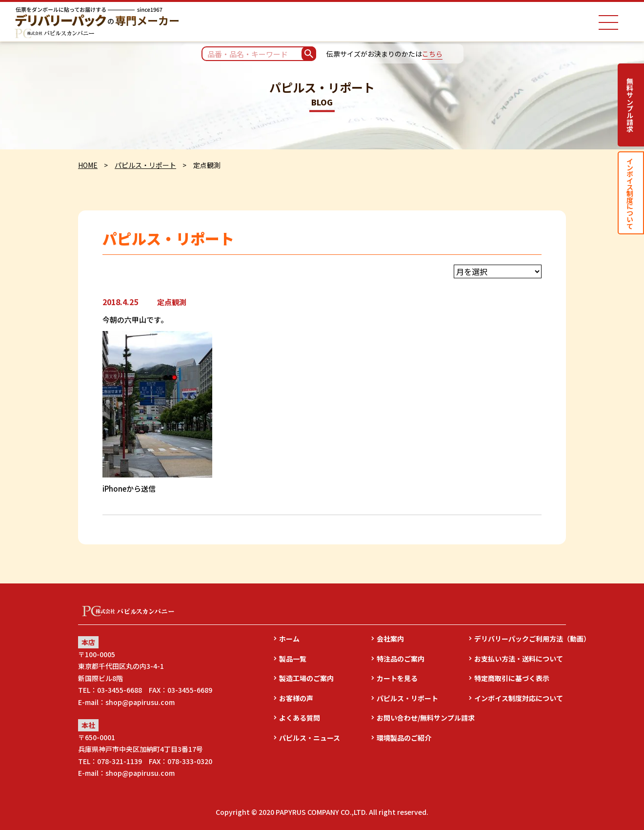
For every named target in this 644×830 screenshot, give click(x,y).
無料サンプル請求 (630, 105)
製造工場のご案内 (306, 678)
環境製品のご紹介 (404, 738)
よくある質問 (300, 718)
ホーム (289, 639)
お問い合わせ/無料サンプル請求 (423, 718)
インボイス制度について (630, 193)
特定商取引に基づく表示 (512, 678)
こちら (432, 54)
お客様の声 (296, 698)
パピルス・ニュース (310, 738)
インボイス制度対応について (519, 698)
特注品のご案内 (401, 659)
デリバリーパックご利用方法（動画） (520, 639)
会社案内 (390, 639)
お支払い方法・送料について (519, 659)
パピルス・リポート (145, 165)
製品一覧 (293, 659)
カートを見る (397, 678)
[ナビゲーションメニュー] (608, 22)
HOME (88, 165)
